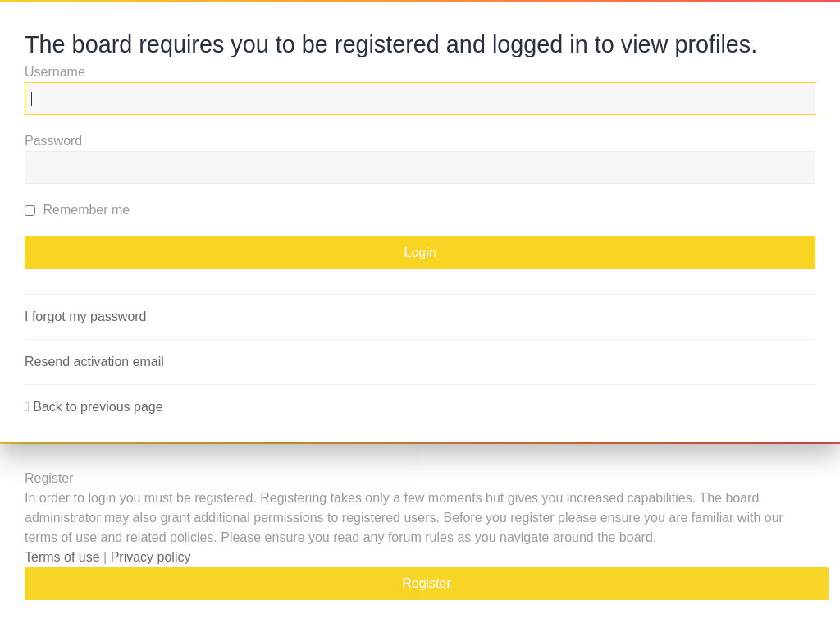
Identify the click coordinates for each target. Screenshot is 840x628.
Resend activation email (94, 362)
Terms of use (62, 557)
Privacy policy (151, 557)
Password (53, 141)
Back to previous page (98, 407)
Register (427, 583)
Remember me (77, 210)
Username (55, 72)
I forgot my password (86, 316)
